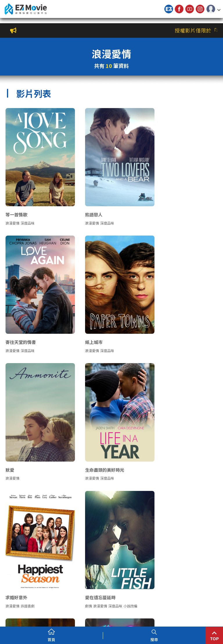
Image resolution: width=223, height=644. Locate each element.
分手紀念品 (17, 564)
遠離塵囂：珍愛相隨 (173, 445)
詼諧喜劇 (28, 453)
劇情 (83, 453)
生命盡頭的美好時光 (173, 325)
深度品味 (28, 215)
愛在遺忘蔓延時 (95, 445)
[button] (213, 9)
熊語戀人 (89, 206)
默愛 (84, 325)
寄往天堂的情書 (169, 206)
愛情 (165, 453)
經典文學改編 (195, 453)
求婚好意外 (17, 445)
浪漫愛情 (13, 215)
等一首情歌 (17, 206)
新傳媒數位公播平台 (26, 9)
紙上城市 (15, 325)
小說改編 (125, 453)
